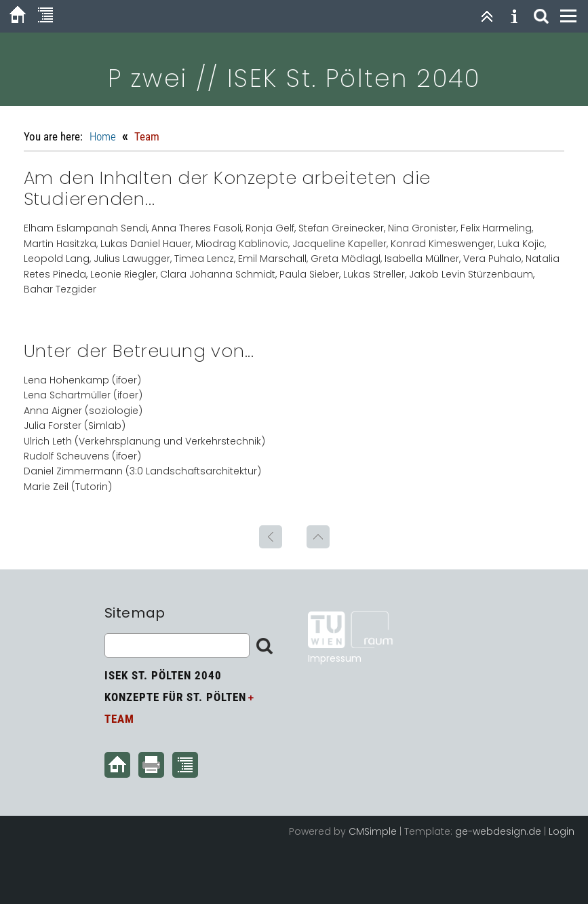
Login (562, 831)
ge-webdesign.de (498, 831)
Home (103, 136)
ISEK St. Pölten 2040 (163, 675)
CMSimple (373, 831)
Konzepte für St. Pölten (175, 697)
